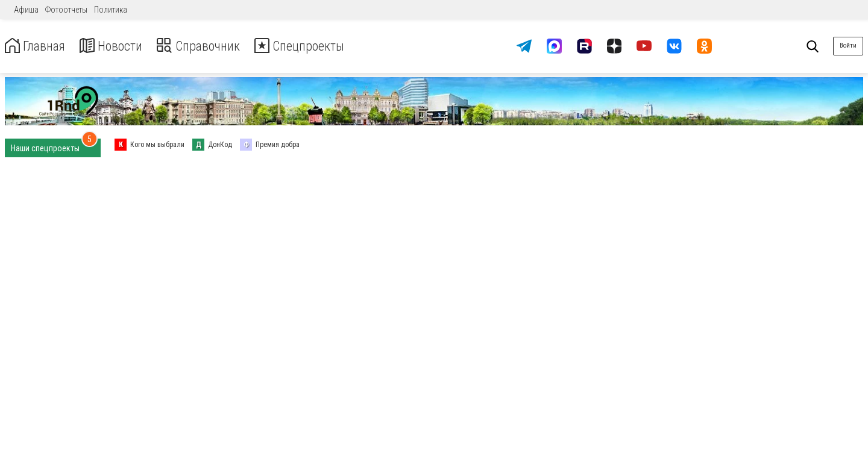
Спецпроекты (322, 46)
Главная (38, 46)
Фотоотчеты (66, 10)
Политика (111, 10)
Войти (848, 45)
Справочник (213, 46)
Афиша (26, 10)
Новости (120, 46)
